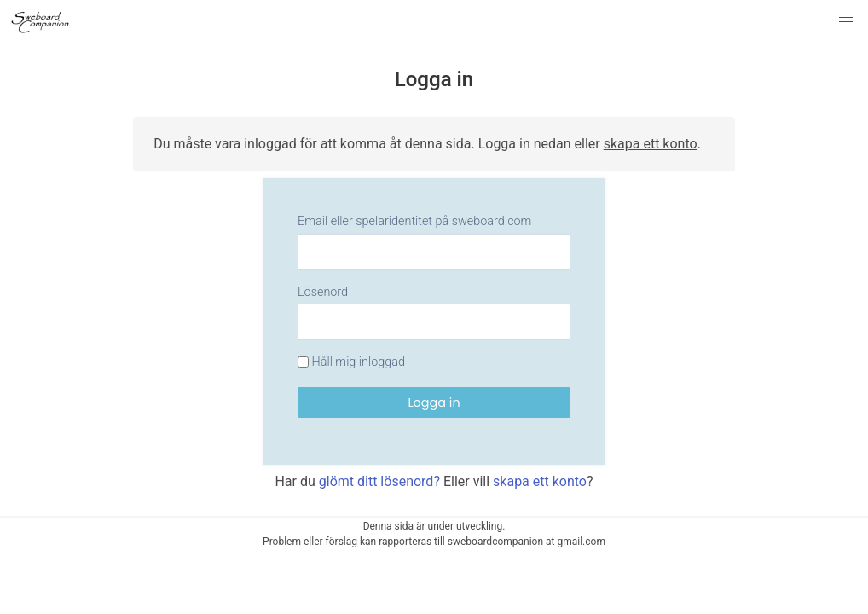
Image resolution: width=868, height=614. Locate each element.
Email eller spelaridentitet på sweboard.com (414, 221)
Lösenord (323, 292)
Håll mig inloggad (351, 362)
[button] (846, 22)
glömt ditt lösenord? (379, 481)
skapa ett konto (651, 144)
